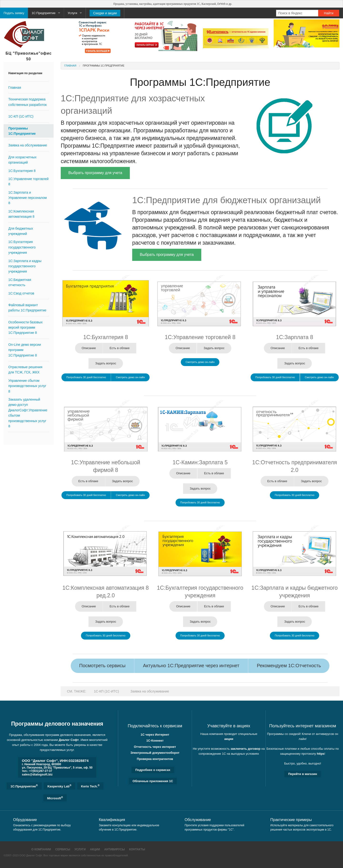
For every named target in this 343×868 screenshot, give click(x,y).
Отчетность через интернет (155, 747)
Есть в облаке (120, 348)
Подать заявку (14, 13)
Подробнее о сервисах (153, 770)
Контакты (137, 849)
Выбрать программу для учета (95, 173)
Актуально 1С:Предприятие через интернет (191, 666)
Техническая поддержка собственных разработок (28, 102)
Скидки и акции (105, 13)
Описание (89, 348)
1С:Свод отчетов (21, 293)
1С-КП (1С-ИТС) (21, 116)
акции (229, 739)
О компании (41, 849)
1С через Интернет (155, 735)
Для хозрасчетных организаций (22, 160)
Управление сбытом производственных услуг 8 (27, 386)
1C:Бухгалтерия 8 (22, 171)
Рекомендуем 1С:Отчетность (289, 666)
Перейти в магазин (303, 774)
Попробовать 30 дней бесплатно (86, 377)
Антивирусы (115, 849)
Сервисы (63, 849)
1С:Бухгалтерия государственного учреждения (22, 247)
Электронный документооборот (155, 753)
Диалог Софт (69, 740)
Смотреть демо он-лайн (130, 377)
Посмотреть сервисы (102, 666)
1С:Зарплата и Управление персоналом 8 (28, 198)
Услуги (72, 13)
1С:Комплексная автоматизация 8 (21, 214)
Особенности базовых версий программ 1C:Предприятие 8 (25, 328)
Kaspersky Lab (59, 786)
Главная (15, 88)
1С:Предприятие (44, 13)
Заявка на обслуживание (28, 145)
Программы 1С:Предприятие (22, 131)
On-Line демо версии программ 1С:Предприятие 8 (25, 350)
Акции (95, 849)
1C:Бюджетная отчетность (20, 282)
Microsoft (55, 798)
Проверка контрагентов (155, 759)
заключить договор (246, 749)
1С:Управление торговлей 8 (28, 181)
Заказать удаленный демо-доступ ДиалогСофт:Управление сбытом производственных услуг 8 (28, 413)
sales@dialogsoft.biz (37, 774)
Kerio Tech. (90, 786)
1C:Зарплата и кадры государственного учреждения (25, 266)
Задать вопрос (106, 363)
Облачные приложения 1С (153, 781)
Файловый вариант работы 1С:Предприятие (27, 308)
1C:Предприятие (24, 786)
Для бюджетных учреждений (21, 231)
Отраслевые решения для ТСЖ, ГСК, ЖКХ (25, 370)
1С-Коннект (155, 741)
